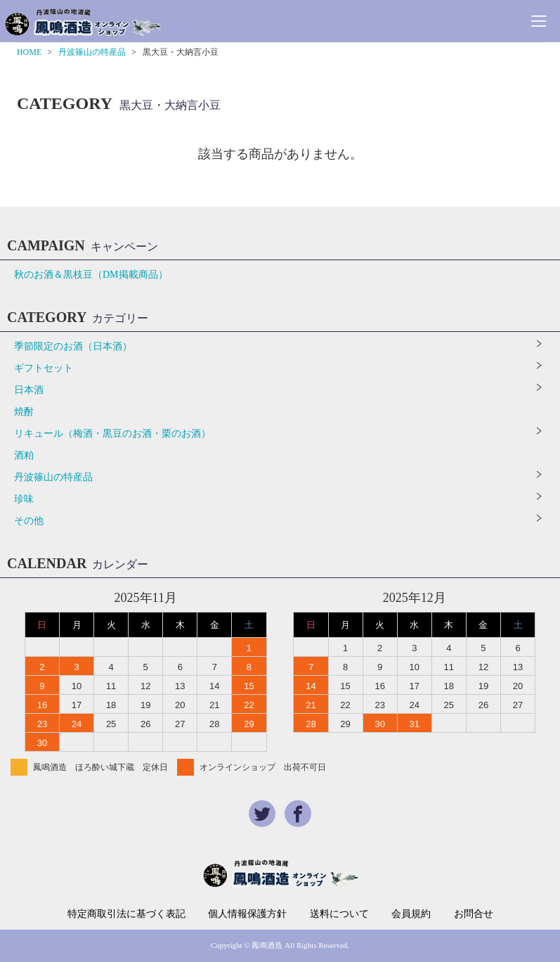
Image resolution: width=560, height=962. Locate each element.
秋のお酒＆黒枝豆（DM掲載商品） (91, 275)
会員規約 (411, 914)
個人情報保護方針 (247, 914)
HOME (29, 52)
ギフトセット (44, 368)
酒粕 (24, 455)
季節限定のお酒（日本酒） (73, 346)
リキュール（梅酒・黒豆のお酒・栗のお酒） (112, 434)
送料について (339, 914)
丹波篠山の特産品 (92, 52)
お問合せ (474, 914)
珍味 (24, 499)
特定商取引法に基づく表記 (126, 914)
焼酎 (24, 412)
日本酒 (29, 390)
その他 (29, 521)
